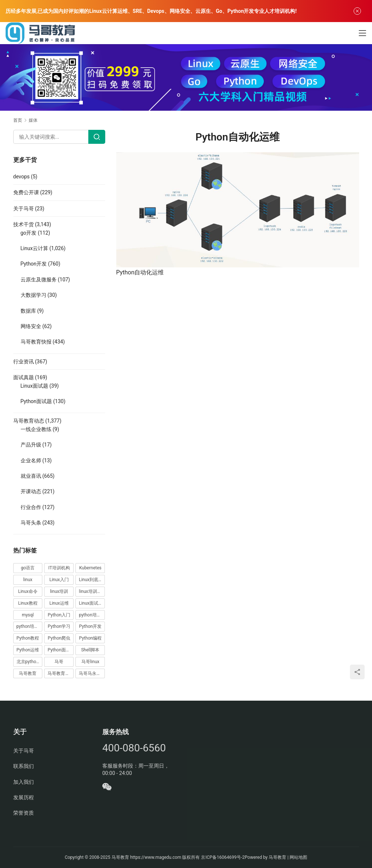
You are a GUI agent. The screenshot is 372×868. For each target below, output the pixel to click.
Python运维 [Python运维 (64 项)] (28, 650)
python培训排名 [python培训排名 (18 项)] (30, 626)
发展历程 (24, 797)
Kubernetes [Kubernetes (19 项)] (90, 568)
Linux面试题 (34, 386)
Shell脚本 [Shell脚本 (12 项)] (90, 650)
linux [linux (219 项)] (28, 580)
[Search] (97, 137)
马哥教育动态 (29, 421)
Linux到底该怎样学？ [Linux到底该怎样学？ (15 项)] (92, 580)
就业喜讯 (31, 476)
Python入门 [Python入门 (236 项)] (59, 615)
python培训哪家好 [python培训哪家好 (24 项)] (92, 615)
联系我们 (24, 766)
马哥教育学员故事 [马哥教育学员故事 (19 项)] (61, 673)
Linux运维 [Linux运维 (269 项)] (59, 603)
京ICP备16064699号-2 (223, 857)
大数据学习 (33, 295)
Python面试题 (36, 401)
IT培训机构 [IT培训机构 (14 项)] (59, 568)
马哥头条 (31, 523)
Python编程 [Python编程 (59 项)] (90, 638)
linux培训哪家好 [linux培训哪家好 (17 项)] (92, 591)
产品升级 (31, 445)
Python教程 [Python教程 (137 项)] (28, 638)
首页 (18, 120)
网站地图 (298, 857)
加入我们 (24, 782)
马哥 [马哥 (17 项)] (59, 662)
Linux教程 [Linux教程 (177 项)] (28, 603)
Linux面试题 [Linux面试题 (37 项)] (91, 603)
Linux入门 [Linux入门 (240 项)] (59, 580)
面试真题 (24, 377)
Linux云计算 (34, 248)
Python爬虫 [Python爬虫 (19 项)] (59, 638)
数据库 (28, 311)
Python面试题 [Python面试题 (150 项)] (61, 650)
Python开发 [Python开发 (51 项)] (90, 626)
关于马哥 (24, 209)
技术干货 (24, 224)
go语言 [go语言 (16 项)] (28, 568)
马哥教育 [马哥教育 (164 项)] (28, 673)
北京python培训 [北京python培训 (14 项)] (30, 662)
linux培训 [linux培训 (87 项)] (59, 591)
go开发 (29, 233)
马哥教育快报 (36, 342)
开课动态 (31, 491)
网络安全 (31, 326)
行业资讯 (24, 362)
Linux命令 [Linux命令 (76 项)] (28, 591)
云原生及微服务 (39, 280)
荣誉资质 (24, 813)
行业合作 (31, 507)
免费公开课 (26, 192)
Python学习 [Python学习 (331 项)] (59, 626)
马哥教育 (120, 857)
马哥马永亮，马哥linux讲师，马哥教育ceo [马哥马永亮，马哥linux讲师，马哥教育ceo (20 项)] (92, 673)
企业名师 (31, 460)
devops (22, 177)
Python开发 (34, 264)
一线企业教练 (36, 429)
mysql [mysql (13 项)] (28, 615)
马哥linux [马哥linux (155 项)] (90, 662)
